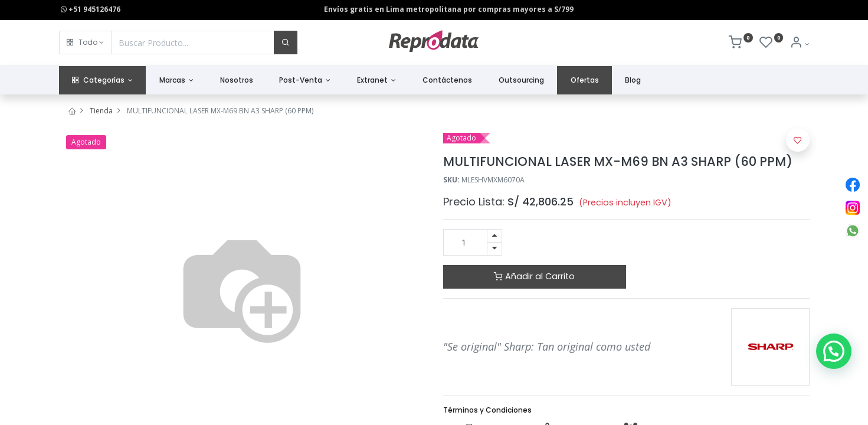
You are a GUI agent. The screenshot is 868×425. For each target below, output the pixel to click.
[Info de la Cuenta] (799, 44)
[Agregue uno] (494, 236)
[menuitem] (236, 81)
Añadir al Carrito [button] (534, 276)
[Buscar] (286, 42)
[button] (85, 42)
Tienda (101, 111)
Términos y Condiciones (487, 410)
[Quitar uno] (494, 249)
